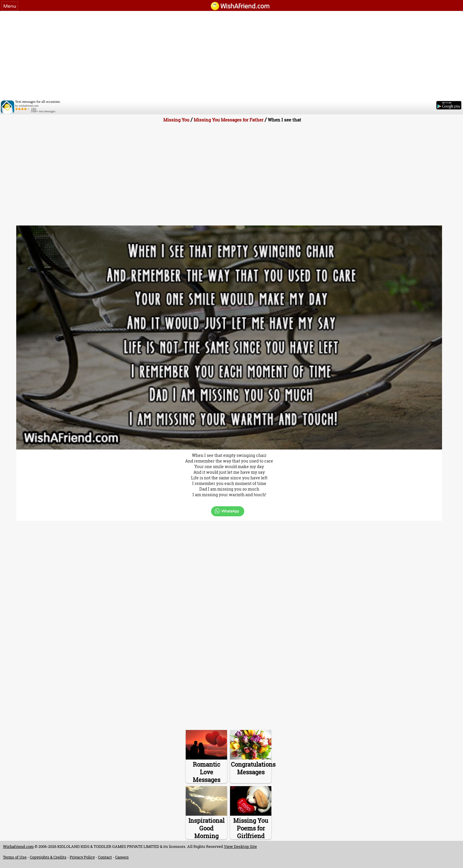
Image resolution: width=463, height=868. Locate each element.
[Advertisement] (231, 55)
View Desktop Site (240, 846)
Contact (105, 857)
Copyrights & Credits (48, 857)
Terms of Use (15, 857)
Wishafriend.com (18, 846)
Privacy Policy (82, 857)
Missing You (176, 120)
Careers (122, 857)
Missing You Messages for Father (229, 120)
